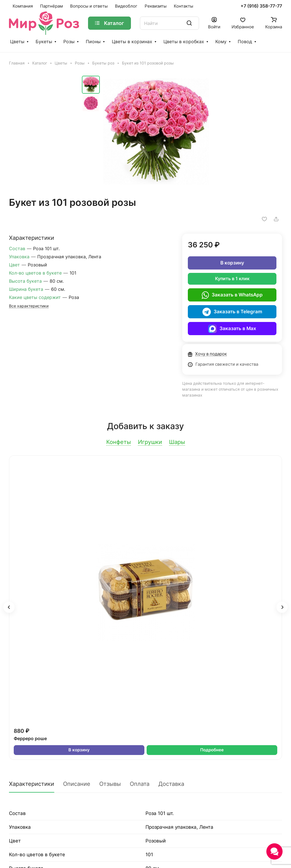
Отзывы (110, 784)
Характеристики (32, 784)
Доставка (171, 784)
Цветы (17, 42)
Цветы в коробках (184, 42)
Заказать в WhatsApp (232, 295)
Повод (245, 42)
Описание (77, 784)
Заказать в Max (232, 329)
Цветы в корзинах (132, 42)
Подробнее (212, 750)
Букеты (44, 42)
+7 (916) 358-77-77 (261, 6)
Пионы (93, 42)
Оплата (140, 784)
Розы (69, 42)
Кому (221, 42)
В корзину (232, 263)
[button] (9, 607)
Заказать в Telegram (232, 312)
